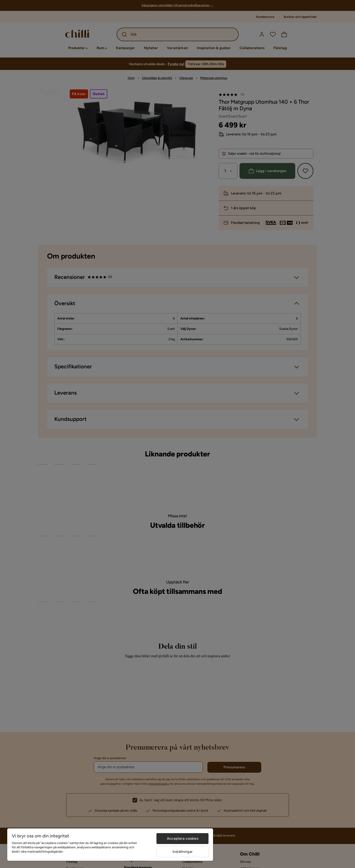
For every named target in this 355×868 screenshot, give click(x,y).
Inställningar (183, 852)
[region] (110, 845)
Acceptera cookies (183, 838)
